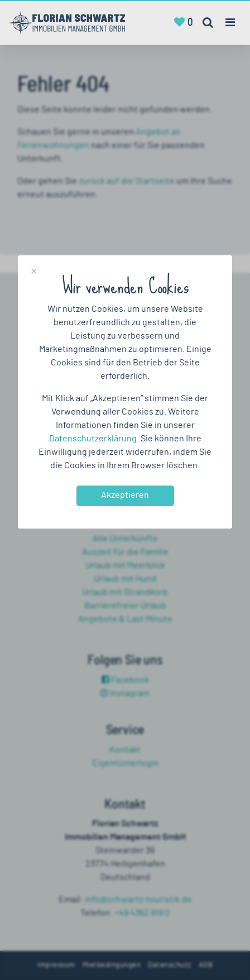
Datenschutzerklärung (93, 439)
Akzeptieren (125, 495)
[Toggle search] (208, 23)
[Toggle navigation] (230, 23)
